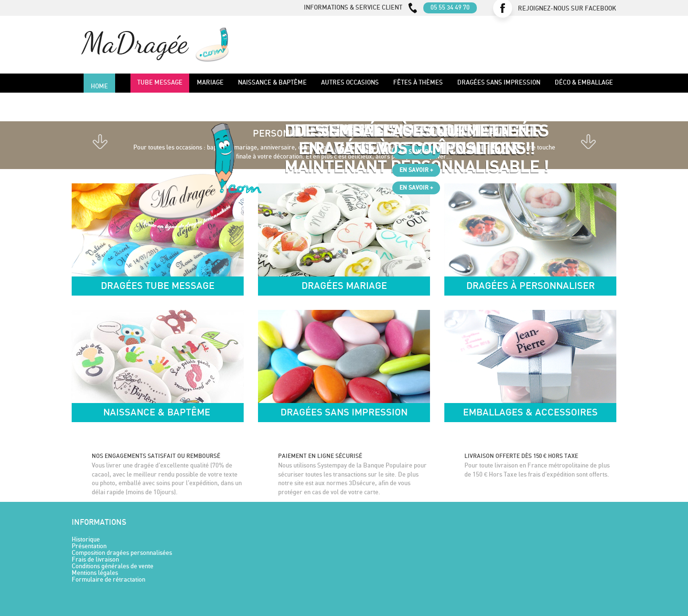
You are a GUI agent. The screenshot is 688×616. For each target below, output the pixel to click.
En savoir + (416, 170)
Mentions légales (95, 573)
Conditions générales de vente (113, 567)
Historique (86, 540)
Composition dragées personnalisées (122, 553)
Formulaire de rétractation (108, 580)
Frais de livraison (95, 560)
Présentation (89, 547)
